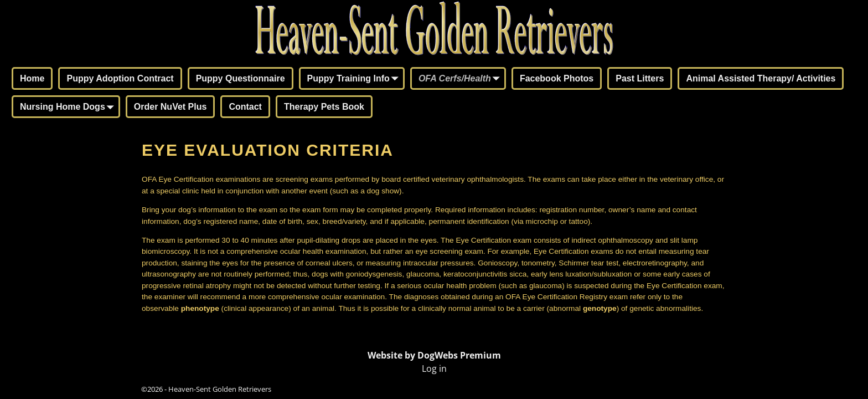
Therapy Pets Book (324, 107)
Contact (245, 107)
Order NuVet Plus (170, 107)
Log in (434, 369)
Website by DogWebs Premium (434, 355)
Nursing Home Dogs (69, 108)
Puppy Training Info (355, 79)
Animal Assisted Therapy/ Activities (761, 78)
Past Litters (640, 78)
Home (32, 78)
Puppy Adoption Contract (120, 78)
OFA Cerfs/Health (461, 79)
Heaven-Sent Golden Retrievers (220, 389)
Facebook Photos (557, 78)
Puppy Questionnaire (241, 78)
